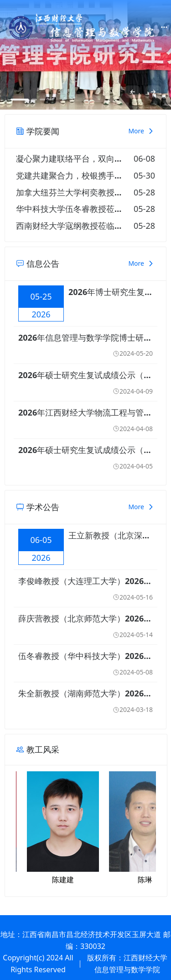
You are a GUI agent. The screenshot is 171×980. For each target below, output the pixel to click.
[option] (85, 55)
